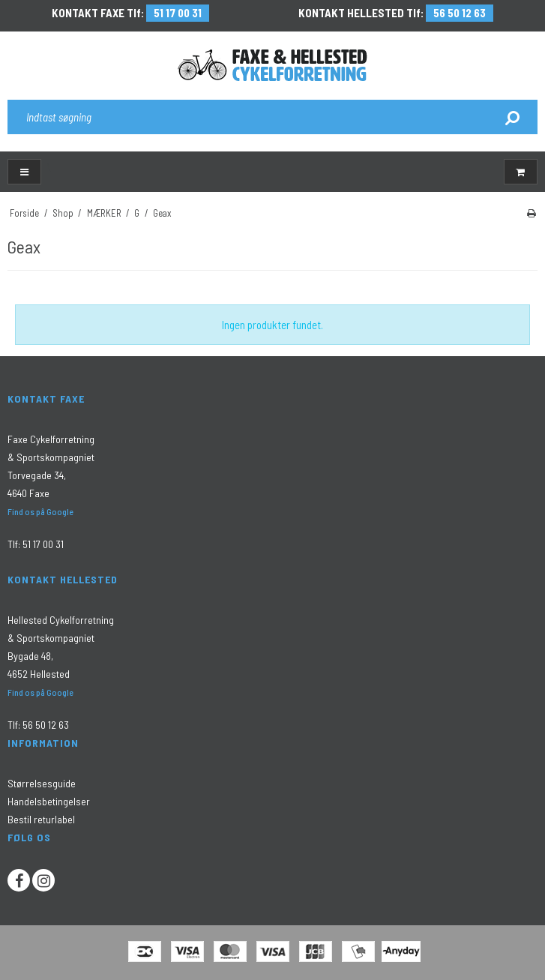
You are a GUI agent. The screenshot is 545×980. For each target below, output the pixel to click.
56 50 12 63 (460, 13)
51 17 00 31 (178, 13)
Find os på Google (40, 511)
